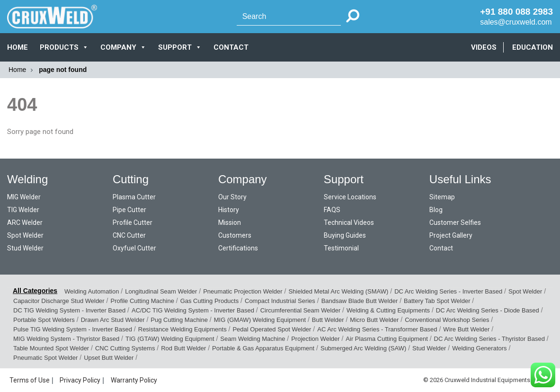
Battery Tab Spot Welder (437, 301)
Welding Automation (92, 291)
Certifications (238, 248)
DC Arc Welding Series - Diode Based (488, 310)
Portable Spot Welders (44, 320)
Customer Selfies (455, 223)
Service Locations (350, 197)
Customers (235, 235)
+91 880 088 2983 (516, 12)
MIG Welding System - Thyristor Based (66, 339)
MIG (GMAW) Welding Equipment (260, 320)
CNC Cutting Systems (125, 348)
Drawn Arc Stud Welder (113, 320)
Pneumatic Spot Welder (45, 358)
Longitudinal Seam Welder (161, 291)
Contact (441, 248)
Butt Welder (328, 320)
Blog (436, 210)
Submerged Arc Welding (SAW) (363, 348)
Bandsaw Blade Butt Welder (360, 301)
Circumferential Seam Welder (301, 310)
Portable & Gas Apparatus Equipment (263, 348)
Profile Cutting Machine (142, 301)
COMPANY (123, 47)
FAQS (332, 210)
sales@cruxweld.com (516, 22)
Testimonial (341, 248)
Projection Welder (315, 339)
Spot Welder (25, 235)
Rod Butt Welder (183, 348)
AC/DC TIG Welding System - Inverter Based (193, 310)
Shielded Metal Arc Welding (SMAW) (338, 291)
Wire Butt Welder (466, 329)
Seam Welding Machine (253, 339)
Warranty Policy (134, 380)
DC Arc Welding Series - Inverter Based (448, 291)
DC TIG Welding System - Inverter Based (69, 310)
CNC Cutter (129, 235)
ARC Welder (25, 223)
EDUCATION (533, 47)
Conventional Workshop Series (447, 320)
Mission (230, 223)
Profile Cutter (133, 223)
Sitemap (442, 197)
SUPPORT (180, 47)
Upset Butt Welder (109, 358)
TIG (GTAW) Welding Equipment (170, 339)
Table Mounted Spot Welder (51, 348)
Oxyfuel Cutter (134, 248)
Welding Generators (479, 348)
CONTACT (231, 47)
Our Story (232, 197)
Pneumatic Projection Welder (243, 291)
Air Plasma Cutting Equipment (387, 339)
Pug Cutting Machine (179, 320)
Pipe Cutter (129, 210)
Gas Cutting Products (210, 301)
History (229, 210)
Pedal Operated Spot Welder (272, 329)
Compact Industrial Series (280, 301)
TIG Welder (23, 210)
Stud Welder (25, 248)
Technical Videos (349, 223)
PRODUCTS (64, 47)
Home (18, 47)
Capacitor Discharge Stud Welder (59, 301)
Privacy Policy (80, 380)
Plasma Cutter (134, 197)
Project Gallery (451, 235)
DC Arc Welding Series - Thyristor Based (489, 339)
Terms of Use (30, 380)
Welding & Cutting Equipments (388, 310)
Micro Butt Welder (374, 320)
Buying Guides (345, 235)
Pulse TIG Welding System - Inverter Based (73, 329)
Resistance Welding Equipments (182, 329)
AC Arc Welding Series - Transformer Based (377, 329)
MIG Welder (24, 197)
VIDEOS (484, 47)
